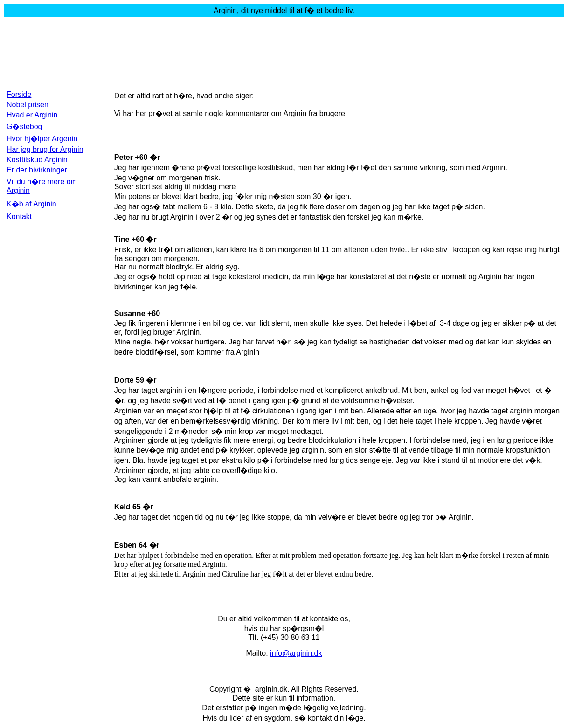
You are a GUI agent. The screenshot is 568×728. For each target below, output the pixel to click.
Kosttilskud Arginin (37, 160)
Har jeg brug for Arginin (45, 149)
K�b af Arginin (31, 204)
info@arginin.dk (296, 653)
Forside (19, 94)
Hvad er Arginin (32, 115)
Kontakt (19, 216)
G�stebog (24, 127)
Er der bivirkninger (37, 170)
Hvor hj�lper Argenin (42, 139)
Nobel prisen (28, 105)
